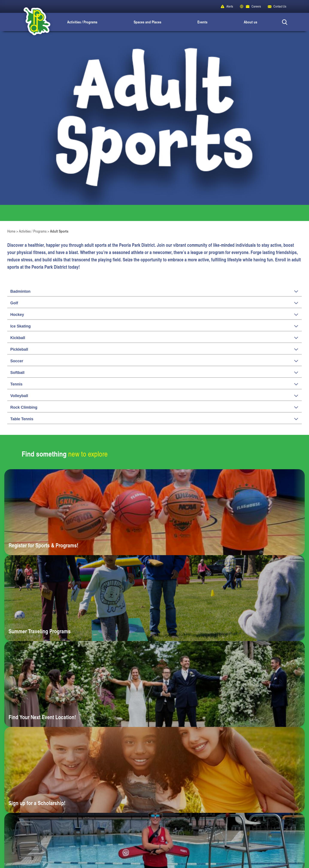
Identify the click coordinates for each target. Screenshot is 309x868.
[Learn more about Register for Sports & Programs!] (154, 512)
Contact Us (280, 6)
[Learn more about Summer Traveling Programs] (154, 598)
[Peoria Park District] (33, 22)
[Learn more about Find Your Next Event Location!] (154, 684)
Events (202, 22)
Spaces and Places (148, 22)
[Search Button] (285, 22)
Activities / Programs (82, 22)
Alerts (230, 6)
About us (251, 22)
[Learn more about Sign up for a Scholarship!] (154, 770)
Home (11, 231)
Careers (256, 6)
